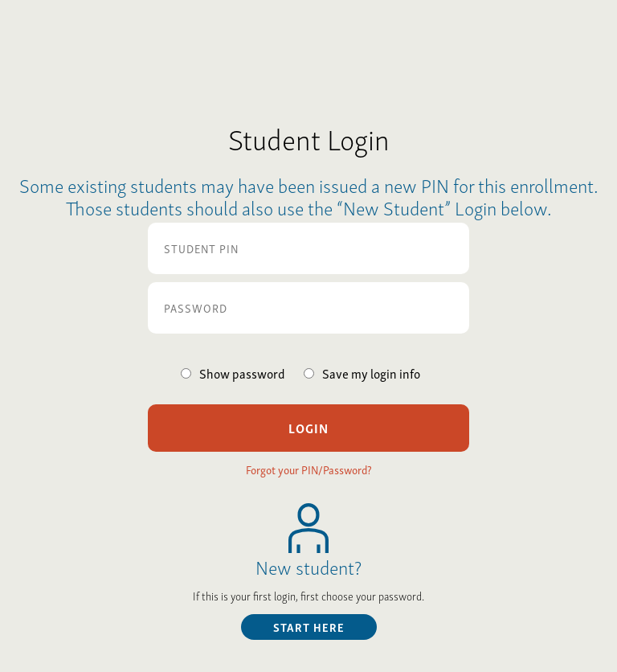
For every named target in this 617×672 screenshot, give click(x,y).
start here (309, 627)
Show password (242, 373)
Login (308, 428)
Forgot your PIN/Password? (309, 469)
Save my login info (371, 373)
